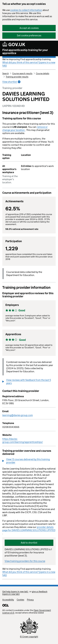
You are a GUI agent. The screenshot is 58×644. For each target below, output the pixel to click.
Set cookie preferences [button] (29, 35)
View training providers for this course (25, 561)
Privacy (30, 600)
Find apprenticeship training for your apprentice (25, 52)
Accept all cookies (29, 28)
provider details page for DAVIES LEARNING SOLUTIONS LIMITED (29, 529)
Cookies (20, 600)
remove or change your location (25, 128)
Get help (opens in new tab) (15, 591)
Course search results (22, 73)
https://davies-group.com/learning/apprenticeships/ (23, 440)
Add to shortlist (29, 543)
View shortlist (11, 82)
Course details (43, 73)
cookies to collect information (26, 10)
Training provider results (17, 77)
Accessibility (8, 600)
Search (6, 73)
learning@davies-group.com (18, 415)
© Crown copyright (29, 637)
